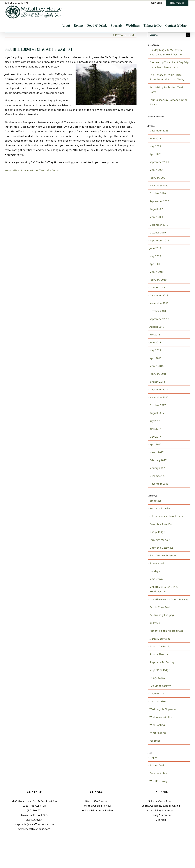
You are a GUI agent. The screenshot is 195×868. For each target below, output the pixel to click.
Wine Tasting (157, 725)
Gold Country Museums (164, 555)
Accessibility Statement (161, 810)
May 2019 (155, 256)
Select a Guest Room (161, 801)
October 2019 (158, 233)
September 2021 (159, 162)
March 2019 (156, 272)
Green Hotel (157, 563)
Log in (153, 757)
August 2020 (157, 209)
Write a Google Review (97, 806)
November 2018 (159, 303)
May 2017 (155, 437)
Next (131, 35)
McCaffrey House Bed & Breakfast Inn (22, 170)
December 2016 (159, 476)
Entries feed (157, 765)
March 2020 (156, 217)
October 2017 (158, 405)
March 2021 (156, 170)
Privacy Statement (161, 815)
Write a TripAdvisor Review (98, 810)
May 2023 (155, 146)
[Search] (188, 35)
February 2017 (158, 460)
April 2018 (155, 358)
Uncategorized (158, 701)
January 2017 (157, 468)
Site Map (161, 820)
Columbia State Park (162, 524)
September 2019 (159, 240)
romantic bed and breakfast (166, 631)
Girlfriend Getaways (161, 548)
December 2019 (159, 225)
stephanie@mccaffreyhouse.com (34, 824)
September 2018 (159, 319)
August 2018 (157, 327)
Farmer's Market (160, 540)
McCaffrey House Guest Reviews (169, 599)
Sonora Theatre (159, 654)
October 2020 (158, 193)
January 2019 (157, 288)
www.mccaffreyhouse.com (34, 829)
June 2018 (155, 342)
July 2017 (155, 421)
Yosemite (56, 170)
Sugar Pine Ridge (160, 670)
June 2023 (155, 138)
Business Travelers (160, 508)
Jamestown (156, 579)
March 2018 (156, 366)
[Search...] (167, 35)
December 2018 (159, 295)
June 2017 (155, 429)
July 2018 (155, 335)
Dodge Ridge (157, 532)
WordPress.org (159, 781)
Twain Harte (157, 693)
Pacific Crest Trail (160, 607)
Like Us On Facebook (97, 801)
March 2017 (156, 452)
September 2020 (159, 201)
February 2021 (158, 178)
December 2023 (159, 131)
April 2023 (155, 154)
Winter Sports (158, 733)
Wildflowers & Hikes (161, 717)
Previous (120, 35)
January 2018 (157, 382)
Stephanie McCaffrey (162, 662)
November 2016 (159, 484)
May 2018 (155, 350)
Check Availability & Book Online (161, 806)
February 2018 (158, 374)
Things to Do (45, 170)
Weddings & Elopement (163, 709)
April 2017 (155, 444)
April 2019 (155, 264)
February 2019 (158, 280)
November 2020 (159, 186)
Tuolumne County (160, 686)
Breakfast (155, 501)
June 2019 (155, 248)
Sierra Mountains (160, 639)
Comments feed (159, 773)
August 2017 (157, 413)
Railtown (155, 623)
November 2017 (159, 397)
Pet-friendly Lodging (162, 615)
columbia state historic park (166, 516)
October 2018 (158, 311)
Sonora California (160, 646)
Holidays (155, 571)
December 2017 (159, 389)
